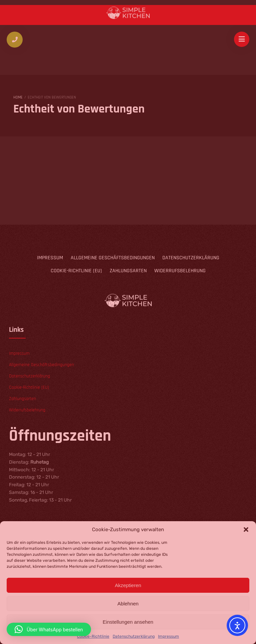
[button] (49, 629)
